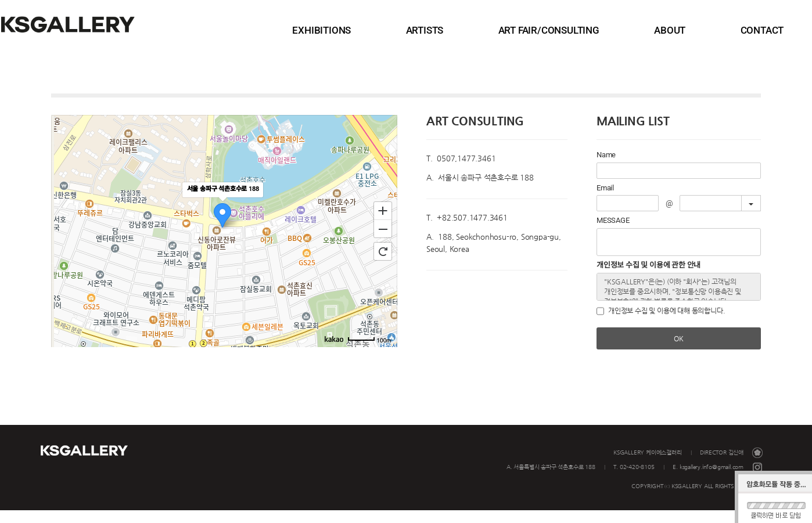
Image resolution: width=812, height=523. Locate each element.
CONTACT (759, 30)
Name (606, 167)
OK (679, 351)
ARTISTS (506, 30)
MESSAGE (613, 233)
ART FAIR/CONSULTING (602, 30)
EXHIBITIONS (430, 30)
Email (605, 201)
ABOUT (695, 30)
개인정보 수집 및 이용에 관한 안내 (648, 278)
